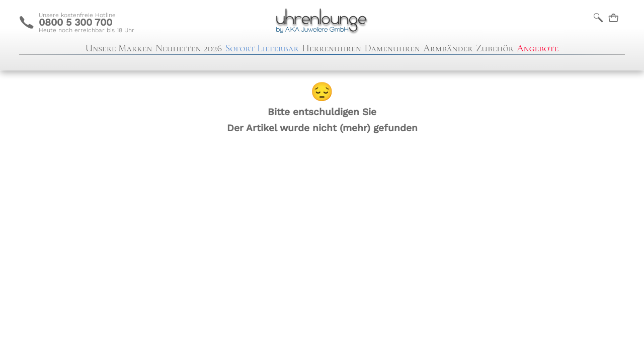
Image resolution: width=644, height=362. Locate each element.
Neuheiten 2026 (189, 48)
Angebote (538, 48)
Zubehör (495, 48)
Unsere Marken (119, 48)
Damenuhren (392, 48)
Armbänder (448, 48)
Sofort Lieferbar (262, 48)
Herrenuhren (332, 48)
